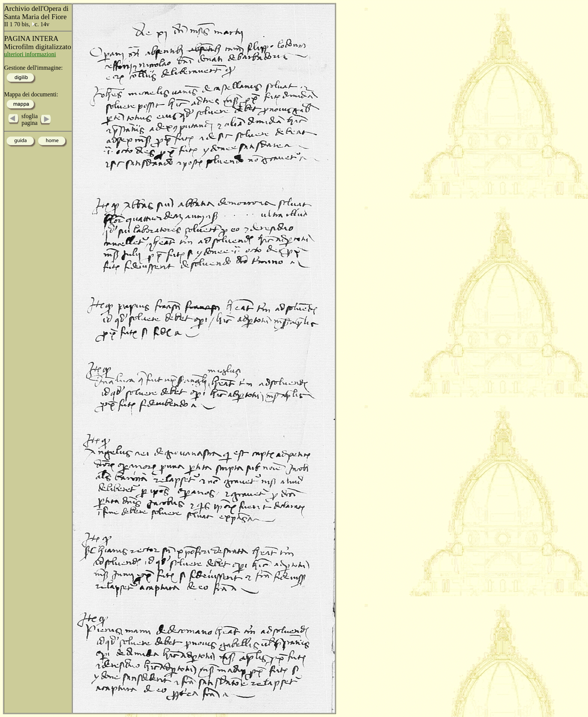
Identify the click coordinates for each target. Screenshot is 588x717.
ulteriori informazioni (30, 54)
